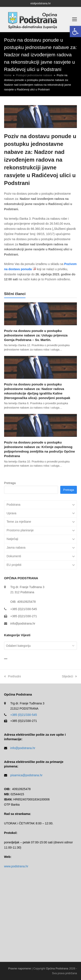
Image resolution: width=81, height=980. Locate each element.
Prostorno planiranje (20, 530)
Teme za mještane (19, 522)
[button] (75, 32)
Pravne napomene (20, 968)
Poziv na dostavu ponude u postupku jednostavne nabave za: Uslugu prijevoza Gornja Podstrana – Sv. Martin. (36, 335)
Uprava (12, 513)
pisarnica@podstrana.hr (26, 775)
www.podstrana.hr (16, 866)
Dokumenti (14, 556)
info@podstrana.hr (23, 623)
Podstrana (14, 505)
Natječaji (13, 539)
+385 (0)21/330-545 (24, 715)
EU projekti (14, 565)
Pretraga (10, 483)
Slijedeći (69, 676)
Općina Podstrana (57, 968)
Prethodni (13, 676)
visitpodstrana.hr (40, 3)
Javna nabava (16, 548)
